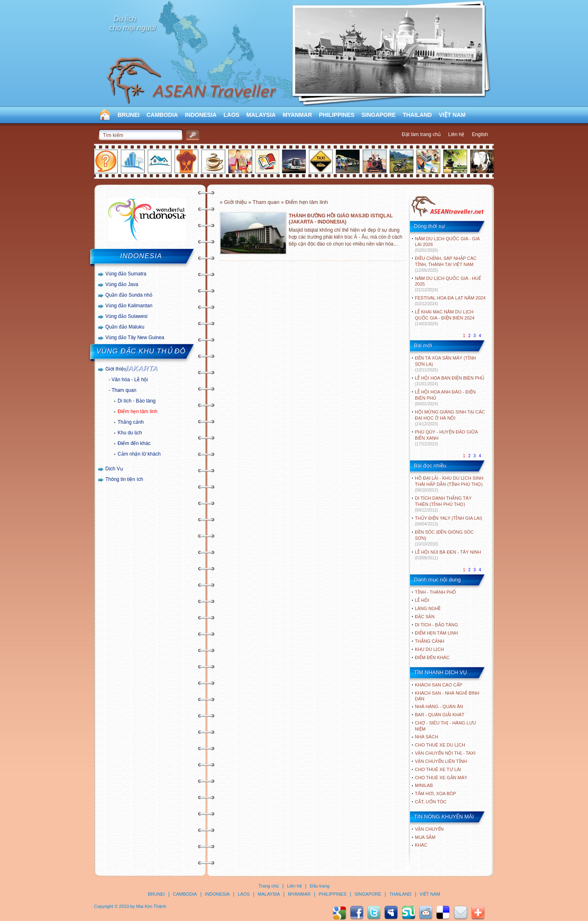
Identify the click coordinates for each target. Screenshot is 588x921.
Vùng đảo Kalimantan (129, 306)
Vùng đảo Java (122, 284)
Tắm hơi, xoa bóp (435, 794)
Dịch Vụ (114, 469)
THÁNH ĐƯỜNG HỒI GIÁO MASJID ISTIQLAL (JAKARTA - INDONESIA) (341, 219)
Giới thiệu (116, 369)
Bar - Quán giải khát (440, 715)
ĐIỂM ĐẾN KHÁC (432, 657)
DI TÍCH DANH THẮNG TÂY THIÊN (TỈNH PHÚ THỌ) (443, 504)
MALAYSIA (261, 115)
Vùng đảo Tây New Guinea (135, 338)
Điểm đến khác (134, 443)
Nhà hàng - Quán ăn (439, 706)
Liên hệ (457, 134)
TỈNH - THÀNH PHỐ (435, 592)
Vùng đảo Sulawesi (126, 316)
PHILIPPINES (337, 115)
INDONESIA (201, 115)
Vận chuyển (429, 829)
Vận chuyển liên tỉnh (441, 761)
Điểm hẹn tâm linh (137, 411)
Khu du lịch (130, 433)
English (480, 134)
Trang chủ (269, 886)
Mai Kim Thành (151, 906)
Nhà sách (427, 737)
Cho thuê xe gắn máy (441, 778)
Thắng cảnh (131, 422)
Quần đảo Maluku (125, 327)
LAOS (231, 115)
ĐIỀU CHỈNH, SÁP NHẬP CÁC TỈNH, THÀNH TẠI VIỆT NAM (446, 264)
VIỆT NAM (452, 115)
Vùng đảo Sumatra (126, 274)
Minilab (424, 785)
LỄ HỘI (422, 600)
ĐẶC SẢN (425, 617)
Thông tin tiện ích (124, 479)
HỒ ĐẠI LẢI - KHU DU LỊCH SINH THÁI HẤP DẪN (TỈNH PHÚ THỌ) (449, 484)
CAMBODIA (162, 115)
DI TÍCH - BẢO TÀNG (437, 625)
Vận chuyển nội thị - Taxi (445, 753)
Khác (421, 845)
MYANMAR (297, 115)
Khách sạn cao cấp (439, 685)
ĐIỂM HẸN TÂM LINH (436, 633)
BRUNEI (129, 115)
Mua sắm (425, 837)
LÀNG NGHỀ (428, 608)
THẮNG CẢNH (430, 641)
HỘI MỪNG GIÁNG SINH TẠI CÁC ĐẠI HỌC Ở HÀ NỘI (450, 418)
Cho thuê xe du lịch (440, 745)
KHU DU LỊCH (429, 649)
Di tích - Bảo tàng (137, 401)
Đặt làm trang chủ (421, 134)
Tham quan (124, 390)
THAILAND (417, 115)
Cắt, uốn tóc (431, 802)
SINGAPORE (379, 115)
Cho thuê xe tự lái (438, 769)
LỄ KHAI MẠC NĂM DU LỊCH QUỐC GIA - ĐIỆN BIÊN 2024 (445, 318)
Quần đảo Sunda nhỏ (129, 295)
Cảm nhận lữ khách (139, 454)
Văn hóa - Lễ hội (130, 380)
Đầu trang (320, 886)
